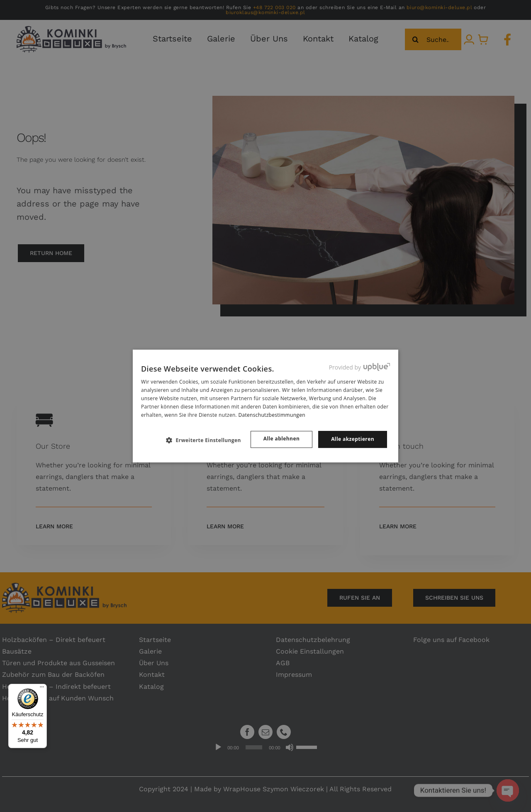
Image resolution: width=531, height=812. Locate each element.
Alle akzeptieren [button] (353, 439)
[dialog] (265, 406)
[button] (207, 440)
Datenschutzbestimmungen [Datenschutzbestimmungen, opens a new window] (272, 415)
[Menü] (42, 689)
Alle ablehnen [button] (281, 439)
